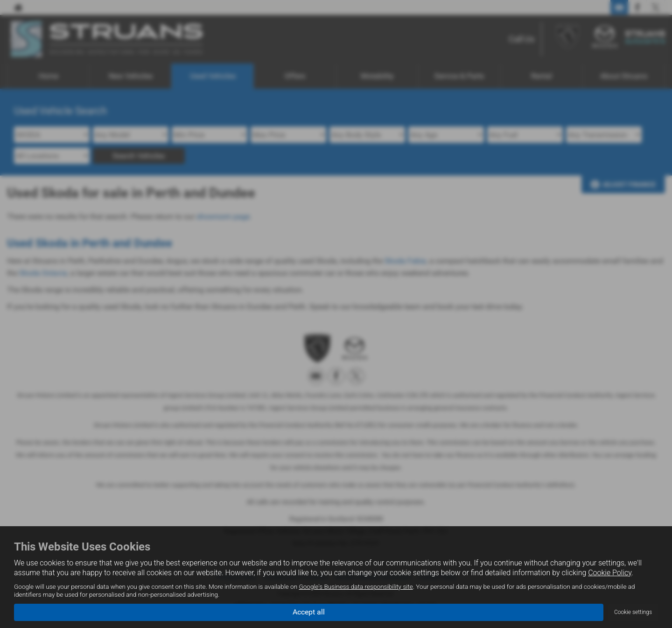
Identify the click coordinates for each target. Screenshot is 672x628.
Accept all (309, 612)
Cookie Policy (610, 573)
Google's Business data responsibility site (356, 586)
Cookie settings (633, 612)
